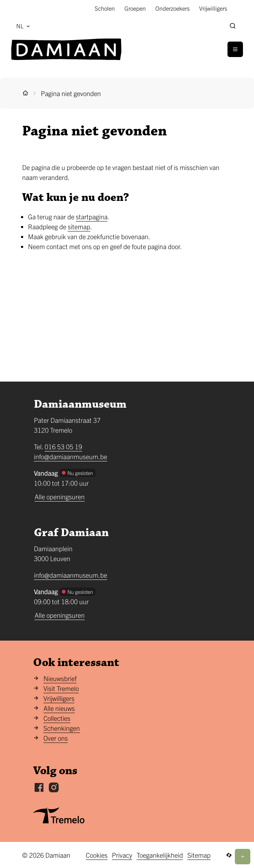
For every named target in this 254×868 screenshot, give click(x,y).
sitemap (79, 226)
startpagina (92, 217)
